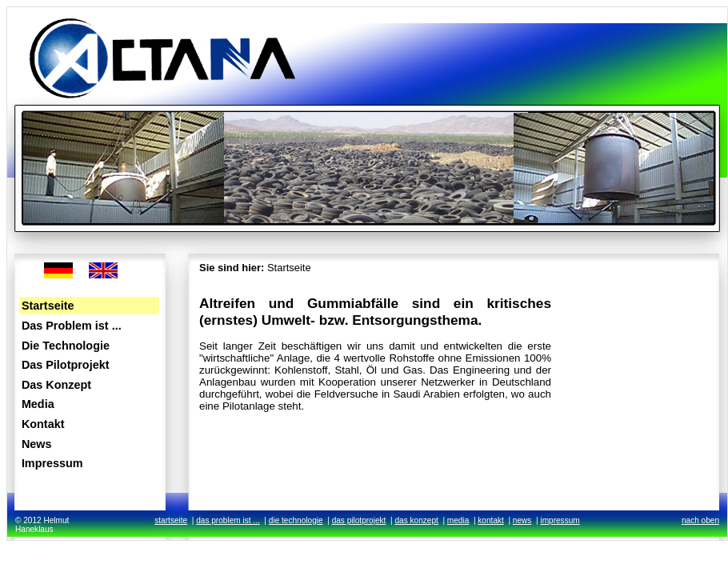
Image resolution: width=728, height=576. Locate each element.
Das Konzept (56, 385)
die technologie (296, 520)
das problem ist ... (228, 520)
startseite (171, 520)
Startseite (48, 306)
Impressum (52, 463)
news (522, 520)
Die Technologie (66, 346)
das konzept (416, 520)
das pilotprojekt (359, 520)
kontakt (491, 520)
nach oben (700, 520)
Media (38, 404)
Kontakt (43, 424)
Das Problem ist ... (72, 326)
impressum (560, 520)
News (37, 444)
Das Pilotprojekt (66, 365)
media (458, 520)
